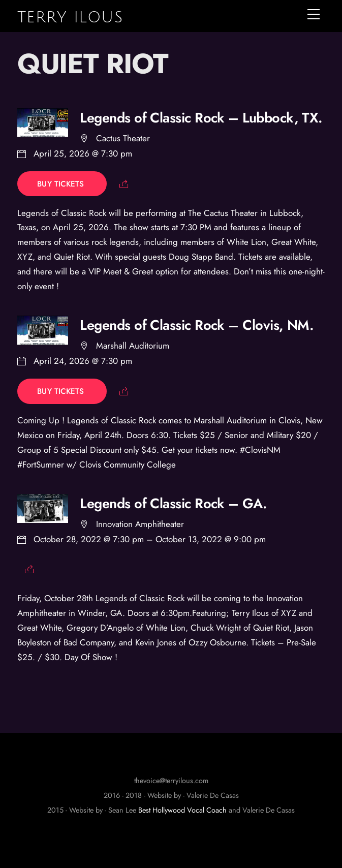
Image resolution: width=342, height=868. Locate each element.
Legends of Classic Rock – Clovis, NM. (197, 325)
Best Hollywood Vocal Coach (182, 810)
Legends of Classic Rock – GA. (173, 503)
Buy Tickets (62, 184)
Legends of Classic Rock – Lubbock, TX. (201, 118)
